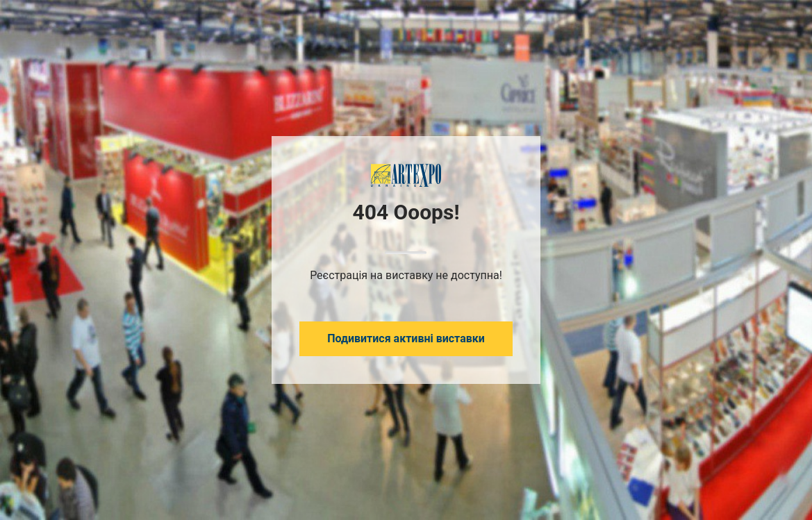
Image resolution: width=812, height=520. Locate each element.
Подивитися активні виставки (406, 338)
